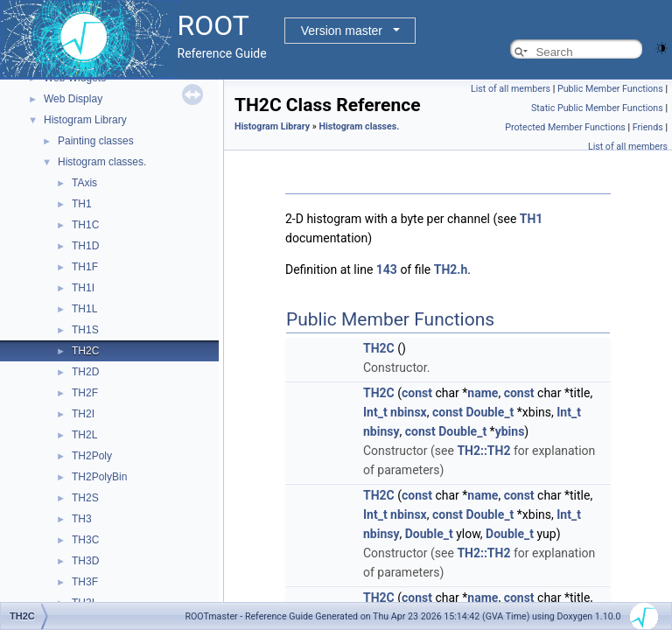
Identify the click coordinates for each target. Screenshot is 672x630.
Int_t (375, 412)
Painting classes (96, 141)
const (417, 393)
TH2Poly (92, 456)
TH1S (85, 330)
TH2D (85, 372)
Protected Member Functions (565, 127)
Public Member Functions (610, 89)
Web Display (73, 99)
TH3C (85, 540)
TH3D (85, 561)
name (483, 393)
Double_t (490, 412)
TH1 (82, 204)
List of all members (511, 89)
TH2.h (451, 269)
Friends (648, 127)
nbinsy (381, 431)
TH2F (85, 393)
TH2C (85, 351)
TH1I (83, 288)
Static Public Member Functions (597, 108)
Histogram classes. (102, 162)
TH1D (85, 246)
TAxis (84, 183)
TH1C (85, 225)
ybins (510, 431)
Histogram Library (85, 120)
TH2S (85, 498)
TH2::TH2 (483, 451)
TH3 (82, 519)
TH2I (83, 414)
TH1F (85, 267)
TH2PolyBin (99, 477)
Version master (342, 31)
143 (387, 269)
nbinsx (409, 412)
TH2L (84, 435)
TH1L (84, 309)
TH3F (85, 582)
